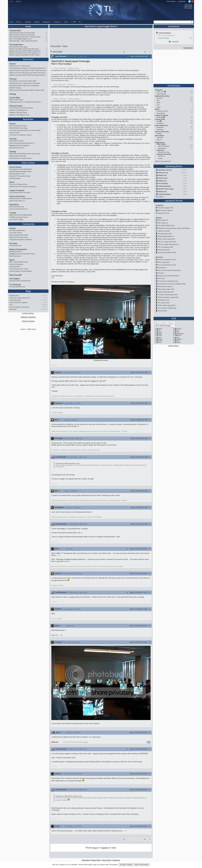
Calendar (28, 22)
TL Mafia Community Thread (19, 217)
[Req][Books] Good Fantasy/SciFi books (22, 254)
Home (11, 22)
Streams (37, 22)
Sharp (179, 342)
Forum (19, 22)
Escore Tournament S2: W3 (167, 265)
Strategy (13, 94)
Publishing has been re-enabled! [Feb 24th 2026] (25, 102)
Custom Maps (15, 98)
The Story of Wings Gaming (18, 184)
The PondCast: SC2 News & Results (21, 108)
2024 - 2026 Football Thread (19, 262)
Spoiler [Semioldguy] (67, 100)
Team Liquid (171, 1)
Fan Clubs (13, 243)
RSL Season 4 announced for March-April (23, 81)
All (150, 52)
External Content (16, 106)
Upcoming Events (174, 166)
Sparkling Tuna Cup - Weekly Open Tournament (25, 83)
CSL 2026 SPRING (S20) (166, 226)
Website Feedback (28, 317)
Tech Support (15, 279)
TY (160, 330)
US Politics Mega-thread (17, 230)
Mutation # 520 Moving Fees (19, 110)
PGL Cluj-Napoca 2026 (166, 247)
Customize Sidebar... (28, 313)
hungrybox (160, 127)
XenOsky (45, 302)
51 (46, 55)
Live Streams (174, 86)
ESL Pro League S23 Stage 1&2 (168, 244)
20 (46, 41)
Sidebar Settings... (174, 346)
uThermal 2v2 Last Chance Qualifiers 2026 (172, 284)
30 (46, 39)
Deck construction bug (17, 207)
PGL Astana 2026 (164, 303)
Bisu (178, 337)
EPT (73, 22)
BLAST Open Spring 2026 (167, 239)
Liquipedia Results (174, 201)
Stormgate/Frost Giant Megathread (21, 169)
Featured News (15, 31)
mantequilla (44, 309)
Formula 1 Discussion (16, 264)
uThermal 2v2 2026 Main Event (168, 281)
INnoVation (180, 334)
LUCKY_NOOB (43, 300)
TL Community (15, 285)
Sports (12, 260)
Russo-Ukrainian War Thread (19, 235)
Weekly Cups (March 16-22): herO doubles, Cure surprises (26, 53)
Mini (178, 341)
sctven (160, 158)
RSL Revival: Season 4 (166, 210)
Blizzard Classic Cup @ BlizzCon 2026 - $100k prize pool (26, 55)
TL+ (80, 22)
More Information (142, 865)
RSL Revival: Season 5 (166, 287)
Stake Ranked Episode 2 (166, 292)
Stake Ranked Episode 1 (166, 236)
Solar (160, 334)
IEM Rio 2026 (163, 311)
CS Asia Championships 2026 (168, 295)
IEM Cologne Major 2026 (166, 289)
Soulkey (179, 339)
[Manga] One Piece (16, 251)
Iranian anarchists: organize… (19, 302)
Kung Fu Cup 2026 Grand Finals (169, 276)
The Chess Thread (15, 233)
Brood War (28, 119)
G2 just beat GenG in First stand (20, 192)
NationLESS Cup (164, 213)
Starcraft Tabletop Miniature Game (20, 171)
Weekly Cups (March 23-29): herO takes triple (24, 49)
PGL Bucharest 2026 (165, 234)
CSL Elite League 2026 (166, 208)
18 (46, 37)
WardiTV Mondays (15, 88)
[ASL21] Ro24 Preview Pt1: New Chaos (22, 35)
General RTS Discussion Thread (20, 176)
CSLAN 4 (161, 273)
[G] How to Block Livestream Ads (20, 281)
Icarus (159, 107)
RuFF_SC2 (160, 92)
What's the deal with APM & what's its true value (25, 154)
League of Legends (17, 190)
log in (95, 849)
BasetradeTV (163, 148)
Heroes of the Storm (17, 196)
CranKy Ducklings (163, 38)
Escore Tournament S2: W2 (167, 260)
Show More (160, 197)
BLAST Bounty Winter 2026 (167, 253)
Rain (160, 337)
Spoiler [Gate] (64, 85)
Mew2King (160, 130)
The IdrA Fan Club (15, 245)
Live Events (174, 26)
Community (28, 224)
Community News (16, 45)
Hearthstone (14, 205)
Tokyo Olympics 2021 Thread (19, 269)
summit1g (160, 137)
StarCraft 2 (28, 59)
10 (46, 33)
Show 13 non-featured (163, 161)
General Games (15, 167)
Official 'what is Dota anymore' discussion (23, 187)
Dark (160, 332)
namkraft (45, 307)
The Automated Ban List (17, 287)
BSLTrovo (161, 156)
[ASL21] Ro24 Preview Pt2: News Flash (22, 33)
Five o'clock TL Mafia (16, 219)
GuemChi (160, 98)
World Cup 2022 (16, 275)
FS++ (11, 305)
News (28, 26)
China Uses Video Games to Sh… (20, 298)
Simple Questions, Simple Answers (21, 158)
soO (158, 105)
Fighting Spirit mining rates (18, 156)
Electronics (13, 309)
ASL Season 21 (163, 223)
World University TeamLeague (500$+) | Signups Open (27, 90)
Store (66, 22)
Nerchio (179, 329)
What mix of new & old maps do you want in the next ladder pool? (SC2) (28, 73)
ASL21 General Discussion (18, 126)
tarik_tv (159, 140)
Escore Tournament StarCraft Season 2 (22, 143)
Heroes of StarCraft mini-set (18, 209)
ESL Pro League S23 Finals (167, 242)
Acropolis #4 (162, 268)
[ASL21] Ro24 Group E (17, 148)
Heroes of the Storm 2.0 (17, 201)
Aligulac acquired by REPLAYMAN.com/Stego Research (26, 51)
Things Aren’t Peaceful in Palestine (21, 240)
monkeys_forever (162, 111)
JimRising (160, 117)
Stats (160, 335)
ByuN (160, 329)
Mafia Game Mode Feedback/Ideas (21, 215)
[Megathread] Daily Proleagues (19, 145)
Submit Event (188, 48)
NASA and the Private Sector (19, 237)
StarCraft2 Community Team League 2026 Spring (174, 228)
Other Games (28, 163)
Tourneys (13, 79)
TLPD (174, 318)
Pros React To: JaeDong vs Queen (21, 135)
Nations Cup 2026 (164, 231)
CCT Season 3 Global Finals (167, 308)
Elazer (180, 335)
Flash (160, 339)
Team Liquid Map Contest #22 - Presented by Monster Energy (26, 37)
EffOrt (160, 341)
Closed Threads (28, 321)
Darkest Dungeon (15, 178)
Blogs (28, 291)
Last (160, 342)
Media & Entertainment (18, 249)
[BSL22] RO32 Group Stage (18, 47)
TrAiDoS (45, 298)
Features (58, 22)
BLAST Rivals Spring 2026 (167, 305)
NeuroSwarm (161, 113)
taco (158, 121)
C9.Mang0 (160, 123)
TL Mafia (13, 213)
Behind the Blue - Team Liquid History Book (23, 41)
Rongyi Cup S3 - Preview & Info (20, 66)
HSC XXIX (162, 278)
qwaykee (45, 296)
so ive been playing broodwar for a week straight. (25, 130)
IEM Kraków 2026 (164, 250)
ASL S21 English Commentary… (20, 307)
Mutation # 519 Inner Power (18, 112)
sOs (178, 330)
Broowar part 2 (14, 296)
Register (19, 1)
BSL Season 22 (163, 220)
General (13, 64)
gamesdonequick (164, 146)
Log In (11, 1)
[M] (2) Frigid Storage (16, 100)
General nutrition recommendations (21, 271)
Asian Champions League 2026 (168, 297)
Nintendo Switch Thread (17, 174)
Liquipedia (182, 1)
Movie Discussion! (15, 256)
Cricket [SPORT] (15, 267)
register (105, 849)
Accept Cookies (126, 865)
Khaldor (159, 134)
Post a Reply (56, 52)
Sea (158, 100)
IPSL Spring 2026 (164, 262)
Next (145, 52)
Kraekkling (44, 305)
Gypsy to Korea (14, 133)
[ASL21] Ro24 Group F (17, 141)
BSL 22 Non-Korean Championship (169, 270)
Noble (159, 103)
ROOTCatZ (160, 94)
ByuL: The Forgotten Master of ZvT (21, 39)
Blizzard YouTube (164, 152)
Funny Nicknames (15, 300)
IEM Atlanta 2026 (164, 300)
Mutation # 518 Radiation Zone (19, 115)
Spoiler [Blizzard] (66, 68)
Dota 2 (12, 182)
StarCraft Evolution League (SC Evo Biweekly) (24, 86)
